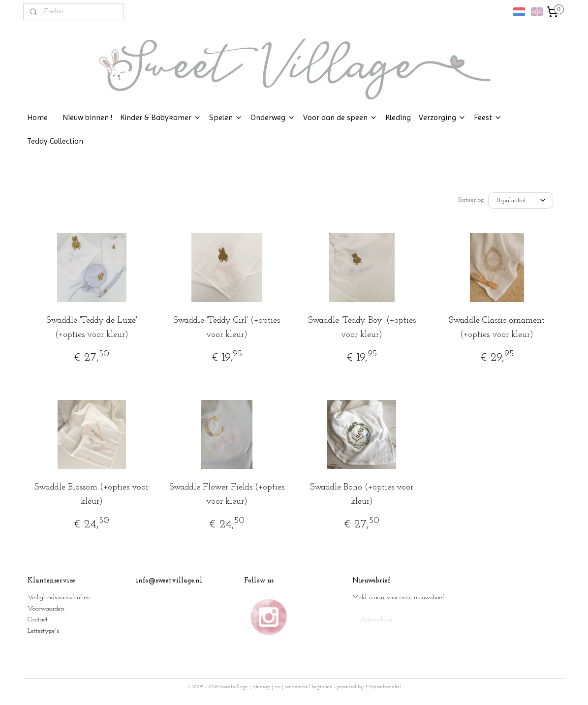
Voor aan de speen (340, 117)
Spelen (226, 117)
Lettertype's (43, 631)
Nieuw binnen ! (87, 117)
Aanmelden (376, 620)
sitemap (261, 687)
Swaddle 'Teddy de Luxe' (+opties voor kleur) (91, 328)
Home (37, 117)
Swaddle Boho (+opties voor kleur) (362, 494)
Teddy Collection (55, 141)
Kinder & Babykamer (161, 117)
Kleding (398, 117)
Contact (38, 620)
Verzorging (442, 117)
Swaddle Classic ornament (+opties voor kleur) (497, 328)
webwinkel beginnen (309, 687)
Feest (488, 117)
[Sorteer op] (521, 200)
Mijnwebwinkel (384, 687)
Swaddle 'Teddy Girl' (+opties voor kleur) (227, 328)
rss (278, 687)
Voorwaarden (46, 609)
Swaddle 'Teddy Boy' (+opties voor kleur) (361, 328)
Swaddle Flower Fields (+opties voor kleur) (226, 494)
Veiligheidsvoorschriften (59, 598)
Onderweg (273, 117)
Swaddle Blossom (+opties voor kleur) (92, 494)
